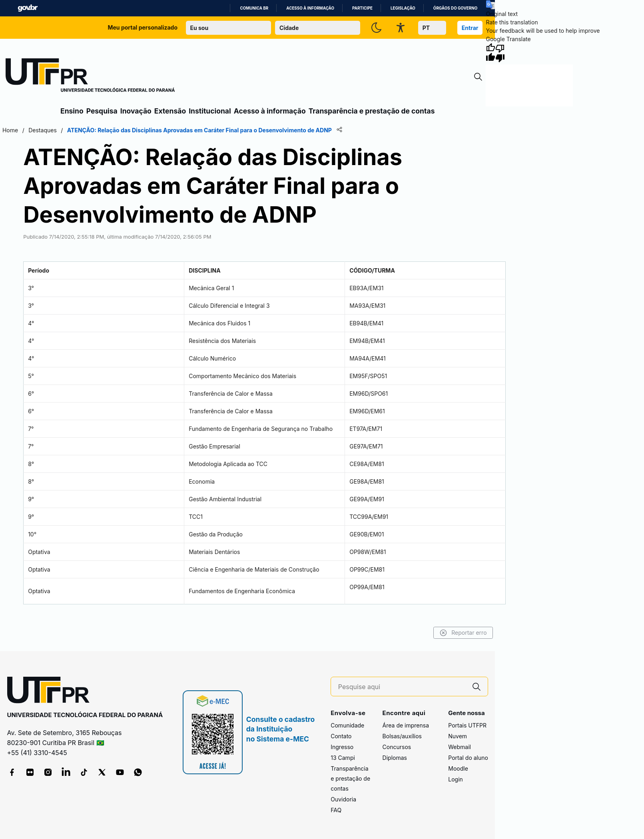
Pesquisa (102, 111)
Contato (341, 736)
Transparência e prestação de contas (372, 111)
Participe (362, 8)
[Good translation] (490, 53)
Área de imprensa (406, 725)
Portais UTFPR (467, 725)
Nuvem (458, 736)
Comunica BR (254, 8)
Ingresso (342, 747)
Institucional (210, 111)
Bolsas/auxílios (402, 736)
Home (9, 130)
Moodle (458, 768)
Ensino (72, 111)
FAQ (336, 810)
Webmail (460, 747)
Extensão (170, 111)
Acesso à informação (310, 8)
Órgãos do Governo (455, 8)
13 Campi (343, 758)
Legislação (403, 8)
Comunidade (347, 725)
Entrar (470, 28)
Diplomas (395, 758)
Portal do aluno (468, 758)
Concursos (397, 747)
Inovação (136, 111)
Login (456, 779)
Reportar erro (464, 633)
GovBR (28, 8)
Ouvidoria (343, 799)
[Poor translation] (500, 53)
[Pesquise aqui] (402, 687)
